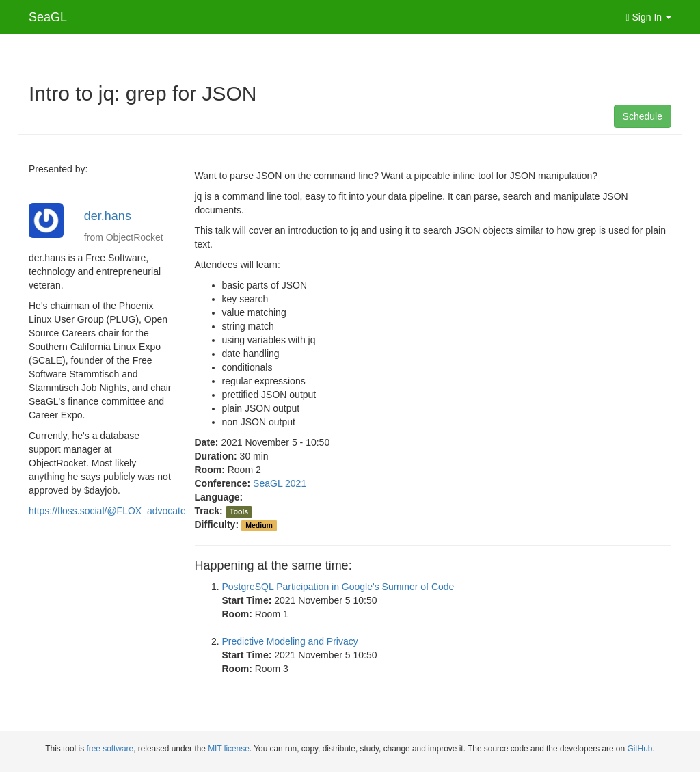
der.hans (108, 216)
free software (110, 749)
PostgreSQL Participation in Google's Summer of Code (338, 587)
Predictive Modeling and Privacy (290, 641)
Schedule (643, 116)
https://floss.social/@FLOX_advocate (107, 511)
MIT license (229, 749)
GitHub (640, 749)
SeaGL (48, 17)
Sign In (649, 17)
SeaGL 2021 (280, 483)
